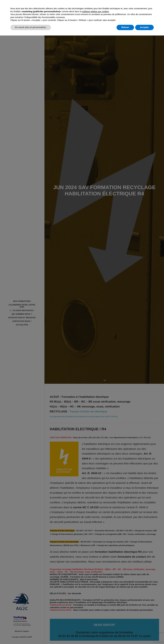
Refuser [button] (125, 636)
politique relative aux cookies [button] (95, 620)
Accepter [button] (144, 636)
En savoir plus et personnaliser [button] (31, 636)
